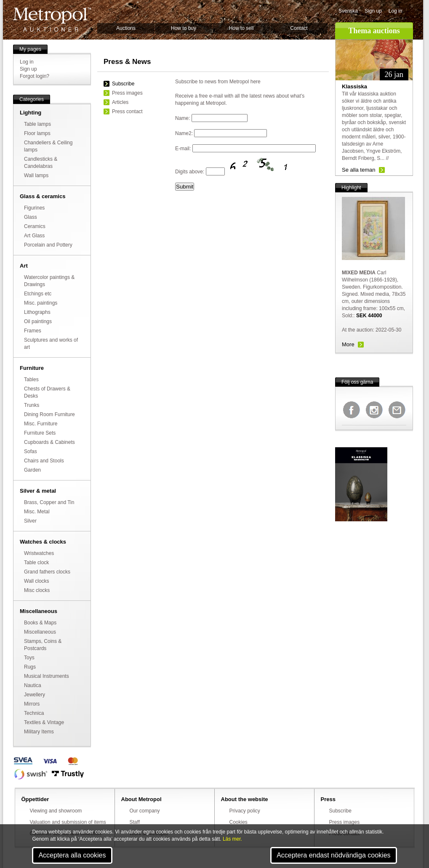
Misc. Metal (37, 512)
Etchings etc (38, 294)
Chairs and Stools (44, 461)
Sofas (31, 451)
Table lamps (37, 124)
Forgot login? (35, 76)
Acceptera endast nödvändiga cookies (333, 855)
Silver (30, 521)
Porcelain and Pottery (48, 245)
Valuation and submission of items (68, 822)
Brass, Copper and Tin (49, 502)
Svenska (348, 11)
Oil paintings (38, 321)
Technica (34, 713)
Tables (31, 380)
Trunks (32, 405)
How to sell (241, 28)
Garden (32, 470)
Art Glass (34, 236)
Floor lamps (37, 133)
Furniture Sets (40, 433)
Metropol (52, 20)
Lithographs (37, 312)
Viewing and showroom (56, 811)
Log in (396, 11)
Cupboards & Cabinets (49, 442)
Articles (120, 102)
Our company (145, 811)
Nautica (33, 685)
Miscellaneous (40, 632)
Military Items (39, 732)
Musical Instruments (47, 676)
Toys (29, 658)
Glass (31, 217)
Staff (135, 822)
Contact (299, 28)
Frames (33, 331)
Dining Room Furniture (49, 414)
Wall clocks (37, 581)
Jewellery (35, 695)
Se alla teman (359, 170)
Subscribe (123, 84)
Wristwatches (39, 553)
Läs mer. (232, 839)
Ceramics (35, 226)
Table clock (36, 563)
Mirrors (32, 704)
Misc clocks (37, 590)
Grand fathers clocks (47, 572)
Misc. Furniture (41, 424)
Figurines (34, 208)
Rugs (30, 667)
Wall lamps (36, 175)
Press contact (127, 111)
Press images (127, 93)
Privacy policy (245, 811)
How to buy (184, 28)
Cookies (238, 822)
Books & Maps (40, 623)
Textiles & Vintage (44, 722)
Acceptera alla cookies (72, 855)
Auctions (126, 28)
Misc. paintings (41, 303)
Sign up (373, 11)
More (348, 344)
